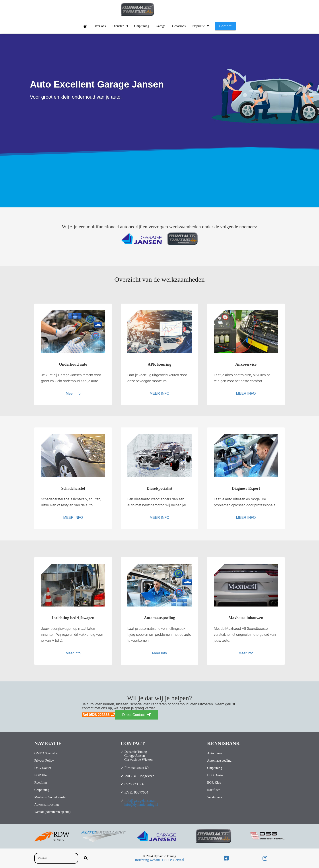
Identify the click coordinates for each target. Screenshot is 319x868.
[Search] (86, 858)
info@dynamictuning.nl (141, 805)
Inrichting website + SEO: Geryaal (159, 860)
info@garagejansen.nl (140, 801)
